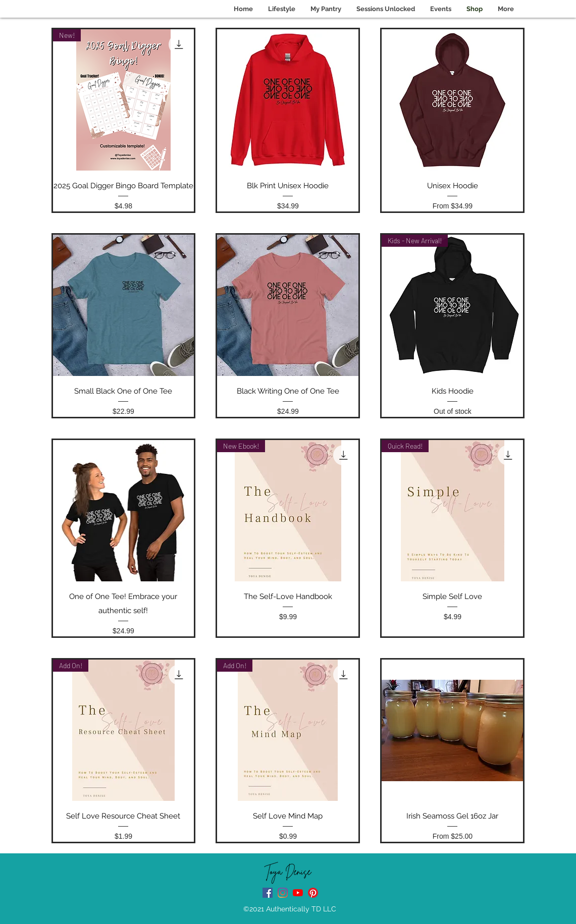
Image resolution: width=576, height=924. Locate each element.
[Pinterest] (313, 893)
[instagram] (283, 893)
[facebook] (268, 893)
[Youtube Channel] (298, 893)
